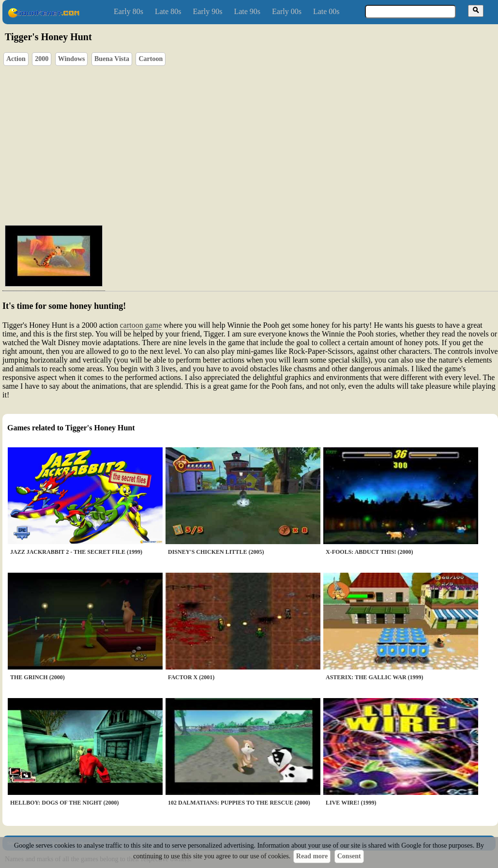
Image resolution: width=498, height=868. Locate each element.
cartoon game (141, 325)
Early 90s (208, 11)
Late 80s (168, 11)
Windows (72, 59)
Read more (312, 856)
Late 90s (247, 11)
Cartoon (151, 59)
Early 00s (287, 11)
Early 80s (128, 11)
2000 (42, 59)
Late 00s (326, 11)
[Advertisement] (262, 143)
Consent (349, 856)
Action (16, 59)
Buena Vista (112, 59)
